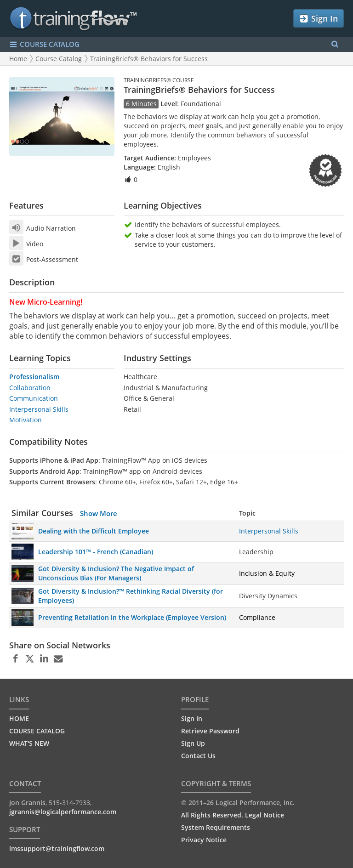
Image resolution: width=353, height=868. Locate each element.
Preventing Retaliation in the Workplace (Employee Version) (132, 617)
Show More (99, 513)
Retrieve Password (210, 731)
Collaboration (30, 388)
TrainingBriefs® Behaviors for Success (149, 59)
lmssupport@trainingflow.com (57, 848)
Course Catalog (59, 59)
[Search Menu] (335, 44)
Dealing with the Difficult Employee (94, 531)
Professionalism (34, 377)
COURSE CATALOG (37, 731)
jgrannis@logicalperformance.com (63, 812)
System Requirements (216, 827)
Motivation (26, 420)
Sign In (318, 19)
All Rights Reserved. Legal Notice (233, 815)
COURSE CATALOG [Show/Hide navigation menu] (44, 44)
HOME (19, 718)
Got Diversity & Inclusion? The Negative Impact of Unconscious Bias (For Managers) (116, 573)
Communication (34, 398)
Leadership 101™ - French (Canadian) (96, 552)
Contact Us (198, 756)
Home (18, 59)
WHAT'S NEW (29, 743)
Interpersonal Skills (39, 409)
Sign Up (193, 743)
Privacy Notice (204, 840)
